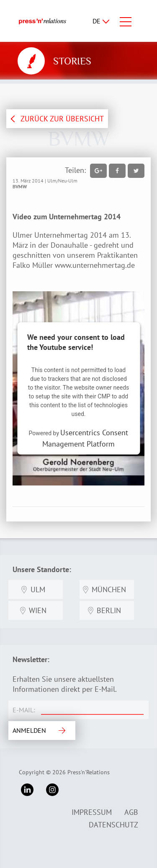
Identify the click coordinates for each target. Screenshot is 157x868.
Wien (38, 610)
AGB (131, 812)
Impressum (92, 812)
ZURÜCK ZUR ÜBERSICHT (62, 119)
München (109, 589)
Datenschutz (113, 825)
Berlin (109, 610)
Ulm (38, 589)
